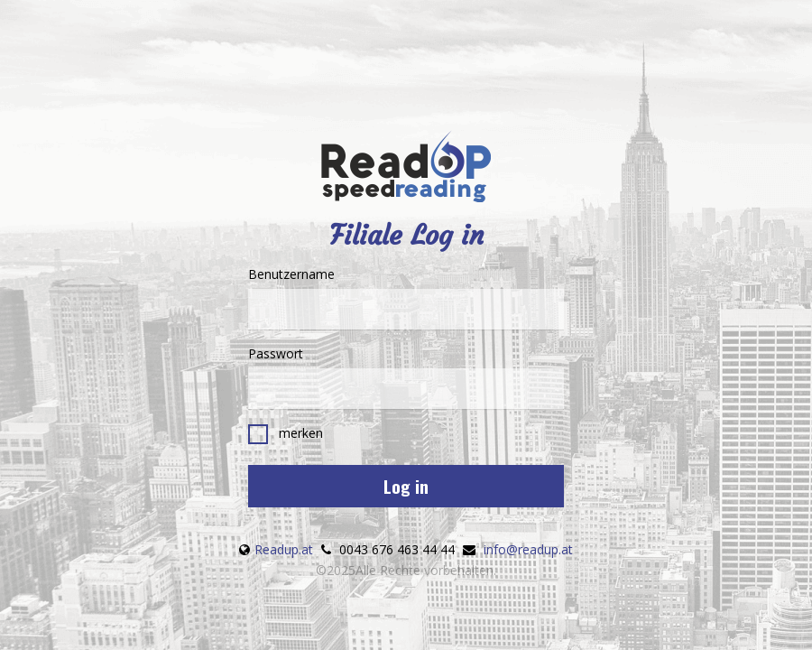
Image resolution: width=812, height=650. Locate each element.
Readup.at (284, 549)
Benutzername (406, 297)
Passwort (406, 377)
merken (286, 434)
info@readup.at (528, 549)
